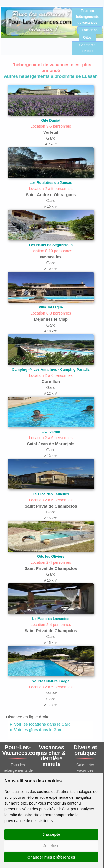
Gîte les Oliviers (51, 556)
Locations (90, 30)
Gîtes (87, 38)
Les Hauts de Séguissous (51, 245)
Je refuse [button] (51, 846)
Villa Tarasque (51, 307)
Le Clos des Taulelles (51, 494)
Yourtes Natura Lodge (51, 681)
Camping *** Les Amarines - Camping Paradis (51, 369)
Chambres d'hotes (87, 48)
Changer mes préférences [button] (51, 857)
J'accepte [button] (51, 834)
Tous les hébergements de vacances (87, 17)
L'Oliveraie (51, 432)
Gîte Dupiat (51, 120)
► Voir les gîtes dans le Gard (36, 730)
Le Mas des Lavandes (51, 619)
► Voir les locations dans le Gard (40, 724)
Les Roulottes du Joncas (51, 183)
